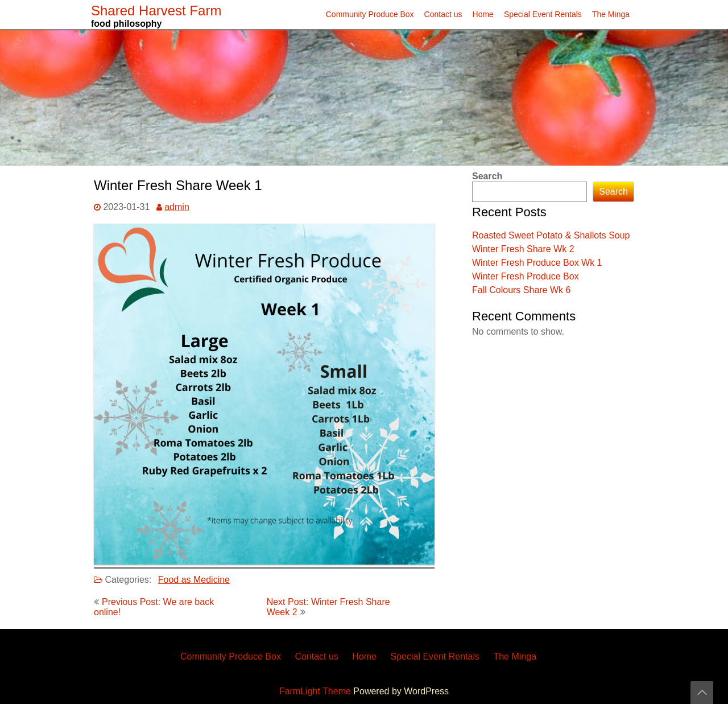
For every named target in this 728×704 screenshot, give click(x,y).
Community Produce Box (370, 14)
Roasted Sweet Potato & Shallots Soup (551, 235)
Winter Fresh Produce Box (526, 276)
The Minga (611, 14)
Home (483, 14)
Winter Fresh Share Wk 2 (523, 249)
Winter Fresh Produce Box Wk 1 (537, 263)
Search (487, 176)
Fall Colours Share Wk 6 (521, 290)
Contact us (443, 14)
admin (177, 207)
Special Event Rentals (543, 14)
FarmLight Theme (316, 691)
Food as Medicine (194, 580)
